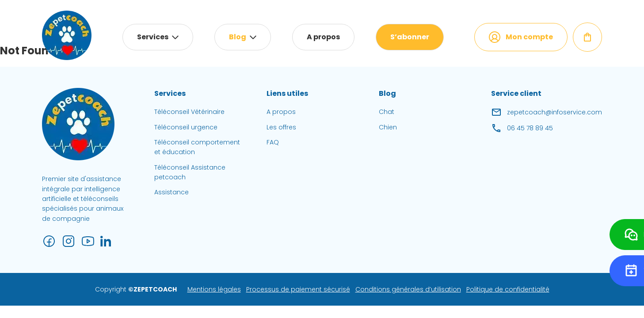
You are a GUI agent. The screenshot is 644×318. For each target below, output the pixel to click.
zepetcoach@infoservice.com (547, 112)
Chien (388, 127)
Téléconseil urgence (186, 127)
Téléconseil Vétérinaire (189, 112)
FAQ (273, 142)
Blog (238, 37)
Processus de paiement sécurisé (298, 289)
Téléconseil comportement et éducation (197, 147)
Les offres (281, 127)
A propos (323, 37)
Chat (387, 112)
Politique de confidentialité (508, 289)
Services (153, 37)
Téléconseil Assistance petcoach (190, 172)
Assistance (171, 192)
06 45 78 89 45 (522, 128)
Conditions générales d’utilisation (408, 289)
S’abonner (410, 37)
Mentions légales (214, 289)
